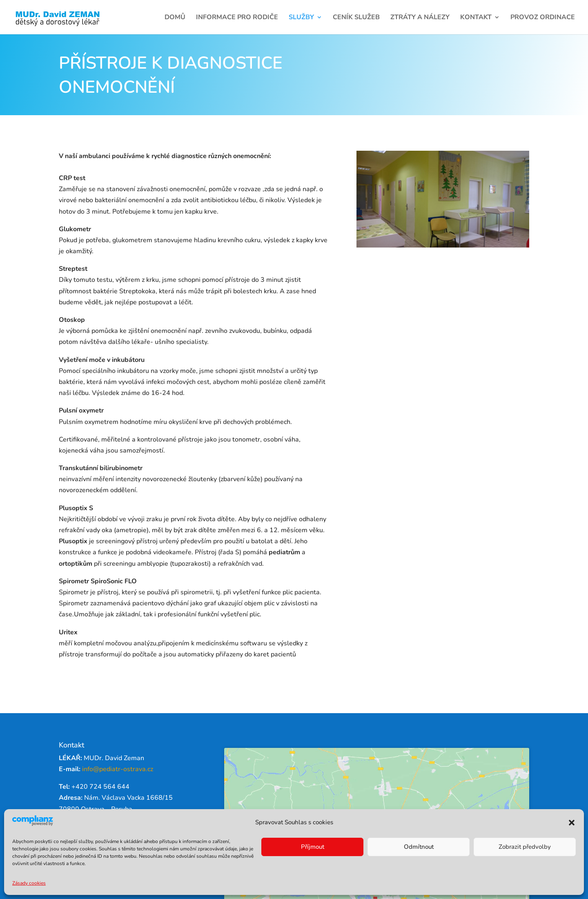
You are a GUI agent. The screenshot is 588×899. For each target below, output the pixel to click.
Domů (175, 18)
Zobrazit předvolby (525, 847)
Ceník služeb (356, 18)
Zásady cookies (29, 883)
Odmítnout (419, 847)
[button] (572, 823)
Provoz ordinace (543, 18)
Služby (301, 18)
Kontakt (476, 18)
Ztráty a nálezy (420, 18)
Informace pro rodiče (237, 18)
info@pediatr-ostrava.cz (118, 769)
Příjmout (313, 847)
